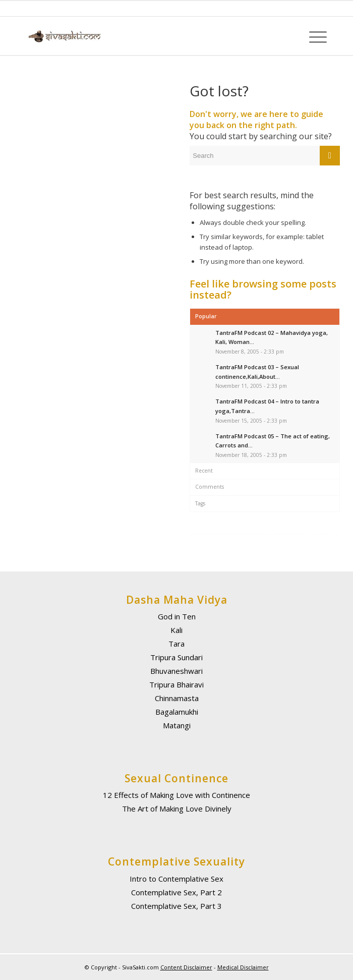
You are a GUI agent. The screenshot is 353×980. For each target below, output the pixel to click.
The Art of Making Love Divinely (177, 809)
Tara (177, 644)
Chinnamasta (177, 698)
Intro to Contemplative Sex (177, 879)
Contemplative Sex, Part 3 (177, 906)
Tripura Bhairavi (177, 684)
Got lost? (219, 91)
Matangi (177, 725)
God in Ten (177, 616)
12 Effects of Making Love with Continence (177, 795)
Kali (177, 630)
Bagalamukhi (177, 712)
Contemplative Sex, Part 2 (177, 892)
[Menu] (313, 36)
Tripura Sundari (177, 657)
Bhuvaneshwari (177, 671)
